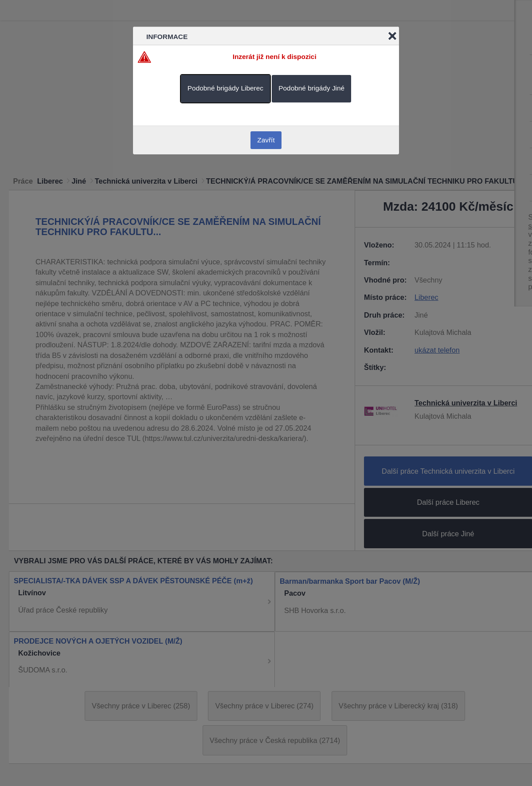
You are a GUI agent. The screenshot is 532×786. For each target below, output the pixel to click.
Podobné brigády (225, 88)
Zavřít (266, 140)
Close (392, 36)
